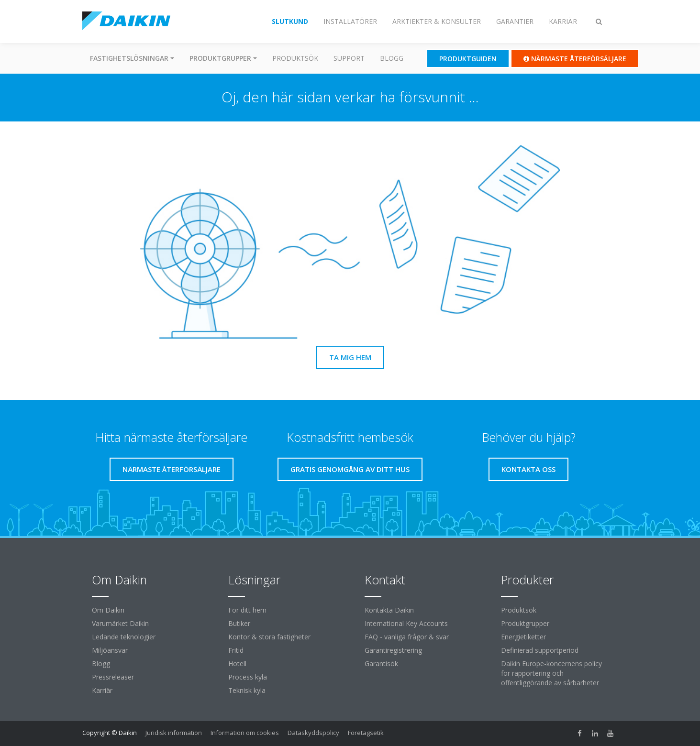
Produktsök (295, 58)
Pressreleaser (113, 677)
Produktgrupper (525, 623)
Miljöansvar (110, 650)
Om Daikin (108, 610)
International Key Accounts (406, 623)
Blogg (392, 58)
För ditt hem (247, 610)
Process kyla (248, 677)
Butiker (239, 623)
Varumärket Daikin (120, 623)
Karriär (102, 690)
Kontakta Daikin (389, 610)
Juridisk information (174, 733)
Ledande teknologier (124, 637)
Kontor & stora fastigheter (269, 637)
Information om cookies (245, 733)
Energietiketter (523, 637)
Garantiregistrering (393, 650)
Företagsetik (366, 733)
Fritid (236, 650)
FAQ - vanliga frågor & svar (407, 637)
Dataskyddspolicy (313, 733)
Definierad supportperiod (540, 650)
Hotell (237, 664)
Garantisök (381, 664)
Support (349, 58)
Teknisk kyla (247, 690)
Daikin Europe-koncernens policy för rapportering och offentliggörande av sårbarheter (551, 673)
